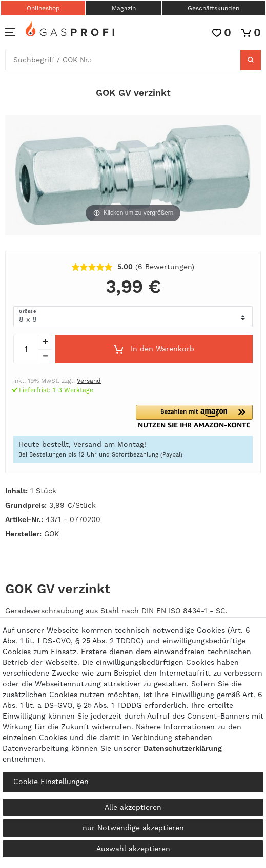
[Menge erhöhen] (45, 342)
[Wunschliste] (222, 32)
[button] (195, 416)
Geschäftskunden (213, 8)
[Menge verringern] (45, 356)
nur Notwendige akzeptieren (133, 828)
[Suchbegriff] (123, 60)
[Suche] (251, 60)
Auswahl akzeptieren (133, 849)
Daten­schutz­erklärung (183, 748)
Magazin (124, 8)
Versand (89, 381)
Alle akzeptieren (133, 807)
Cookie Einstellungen (51, 782)
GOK (52, 534)
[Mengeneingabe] (26, 349)
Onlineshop (43, 8)
